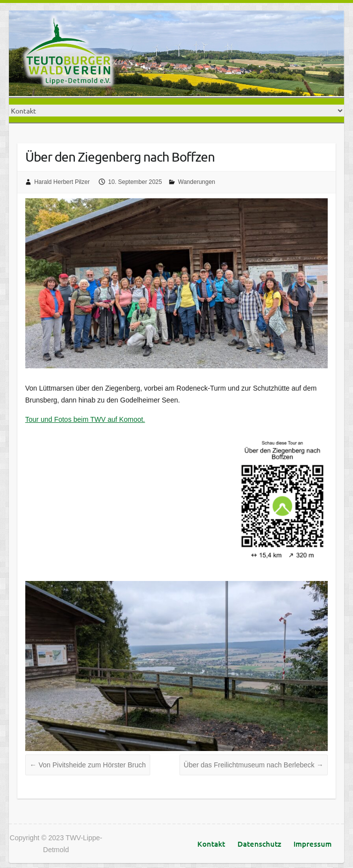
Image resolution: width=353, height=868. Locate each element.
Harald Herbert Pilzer (62, 182)
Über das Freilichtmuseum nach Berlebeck (254, 765)
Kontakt (211, 844)
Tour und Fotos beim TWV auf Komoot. (85, 419)
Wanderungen (197, 182)
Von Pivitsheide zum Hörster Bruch (88, 765)
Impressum (313, 844)
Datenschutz (259, 844)
